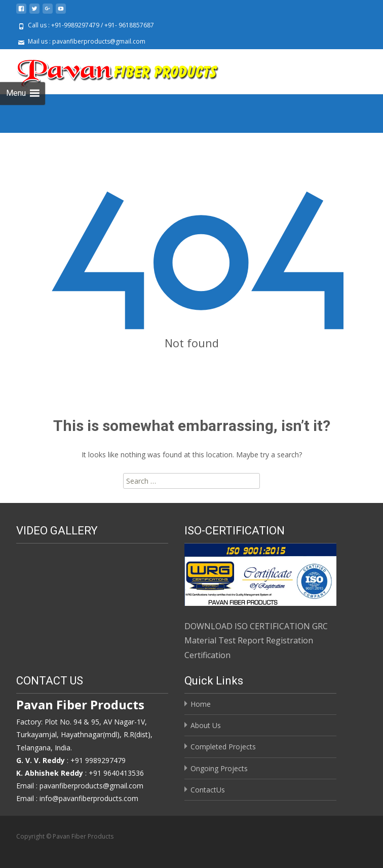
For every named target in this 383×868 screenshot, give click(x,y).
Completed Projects (223, 747)
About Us (206, 725)
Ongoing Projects (219, 768)
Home (201, 704)
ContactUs (208, 790)
